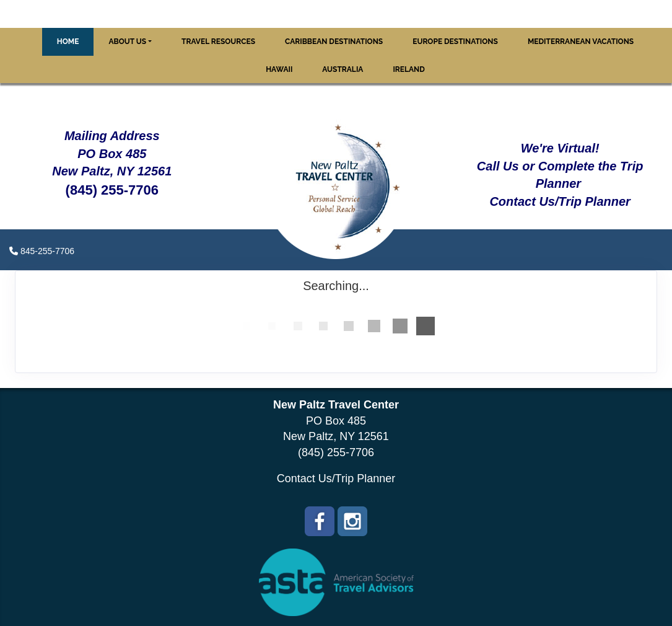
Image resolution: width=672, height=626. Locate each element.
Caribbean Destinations (334, 42)
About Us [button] (127, 42)
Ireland (408, 69)
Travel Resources (218, 42)
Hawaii (279, 69)
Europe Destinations (455, 42)
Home (68, 42)
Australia (343, 69)
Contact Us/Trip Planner (336, 478)
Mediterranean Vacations (581, 42)
